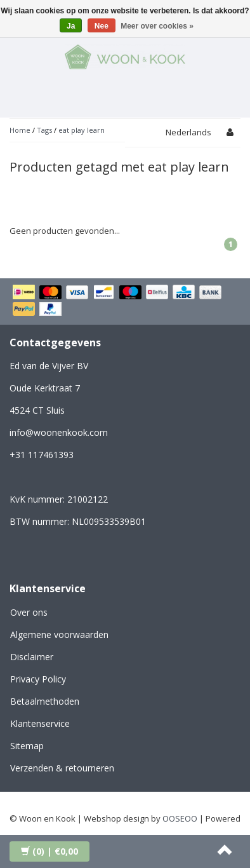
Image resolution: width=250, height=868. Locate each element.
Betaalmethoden (45, 701)
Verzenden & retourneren (62, 768)
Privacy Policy (38, 679)
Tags (44, 130)
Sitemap (27, 746)
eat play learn (82, 130)
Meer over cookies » (157, 26)
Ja (71, 26)
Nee (102, 26)
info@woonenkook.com (59, 432)
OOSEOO (180, 818)
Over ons (29, 612)
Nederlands (188, 132)
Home (20, 130)
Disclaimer (32, 657)
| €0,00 (49, 851)
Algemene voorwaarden (59, 634)
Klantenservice (40, 723)
